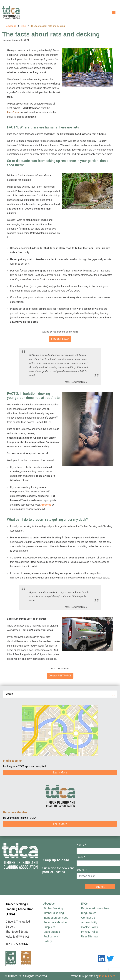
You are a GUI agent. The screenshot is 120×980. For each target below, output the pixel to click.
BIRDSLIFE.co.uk (60, 339)
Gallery (48, 941)
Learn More (60, 772)
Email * (81, 857)
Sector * (82, 870)
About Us (49, 904)
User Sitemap (90, 936)
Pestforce (46, 505)
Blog (23, 26)
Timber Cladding (54, 913)
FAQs (84, 904)
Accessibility (89, 922)
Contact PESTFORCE (60, 676)
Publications (51, 936)
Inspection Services (56, 918)
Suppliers (49, 927)
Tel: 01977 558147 (17, 944)
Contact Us (88, 918)
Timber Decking (53, 908)
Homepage (10, 26)
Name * (81, 845)
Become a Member (55, 922)
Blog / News (89, 913)
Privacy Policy (90, 932)
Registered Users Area (95, 908)
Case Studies (52, 932)
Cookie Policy (90, 927)
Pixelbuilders (107, 976)
